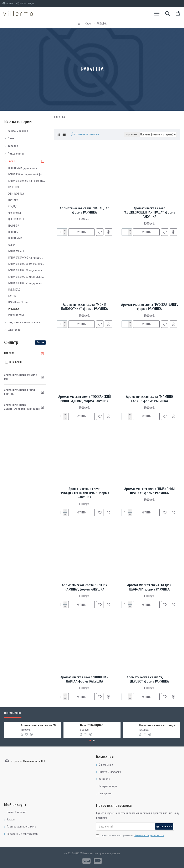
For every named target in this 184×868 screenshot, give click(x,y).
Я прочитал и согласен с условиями (130, 836)
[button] (90, 740)
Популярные (13, 713)
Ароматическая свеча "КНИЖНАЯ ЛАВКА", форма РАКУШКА (84, 679)
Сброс (42, 342)
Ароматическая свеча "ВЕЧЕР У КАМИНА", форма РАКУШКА (85, 587)
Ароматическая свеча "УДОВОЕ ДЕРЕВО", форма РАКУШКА (149, 679)
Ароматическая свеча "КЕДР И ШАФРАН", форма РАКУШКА (149, 587)
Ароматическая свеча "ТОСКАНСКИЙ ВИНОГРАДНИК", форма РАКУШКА (85, 399)
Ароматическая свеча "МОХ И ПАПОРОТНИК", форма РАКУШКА (85, 307)
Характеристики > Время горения (19, 392)
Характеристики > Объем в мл (21, 377)
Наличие (9, 353)
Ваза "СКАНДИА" (92, 725)
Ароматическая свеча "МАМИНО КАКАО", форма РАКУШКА (149, 399)
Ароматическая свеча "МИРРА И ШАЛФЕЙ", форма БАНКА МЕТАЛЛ (40, 725)
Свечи (88, 24)
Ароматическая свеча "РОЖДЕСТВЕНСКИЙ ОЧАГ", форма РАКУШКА (84, 493)
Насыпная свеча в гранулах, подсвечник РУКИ (159, 725)
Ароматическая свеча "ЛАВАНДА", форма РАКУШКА (85, 210)
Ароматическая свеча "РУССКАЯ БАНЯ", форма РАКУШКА (149, 307)
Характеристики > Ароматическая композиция (22, 407)
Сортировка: (132, 134)
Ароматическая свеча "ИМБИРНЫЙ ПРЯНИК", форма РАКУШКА (149, 491)
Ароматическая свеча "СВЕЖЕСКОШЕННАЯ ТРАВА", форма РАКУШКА (149, 212)
